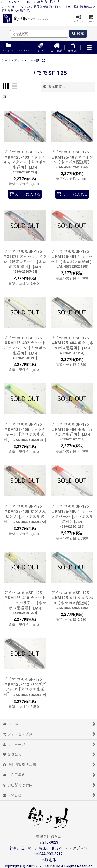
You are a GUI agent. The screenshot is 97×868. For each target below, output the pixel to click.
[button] (89, 48)
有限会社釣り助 (49, 837)
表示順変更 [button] (55, 87)
